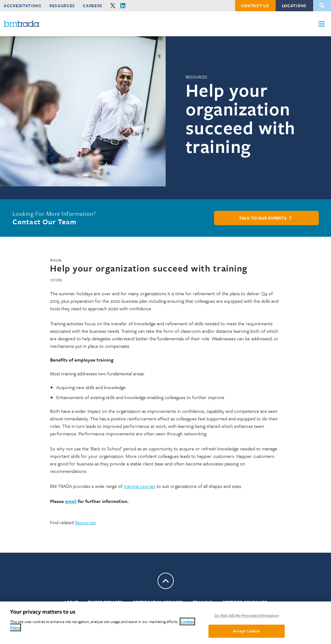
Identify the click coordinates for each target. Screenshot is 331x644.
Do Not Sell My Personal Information (247, 615)
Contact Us (255, 6)
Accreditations (23, 6)
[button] (322, 24)
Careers (93, 6)
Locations (294, 6)
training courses (140, 486)
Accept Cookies (247, 631)
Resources (62, 6)
